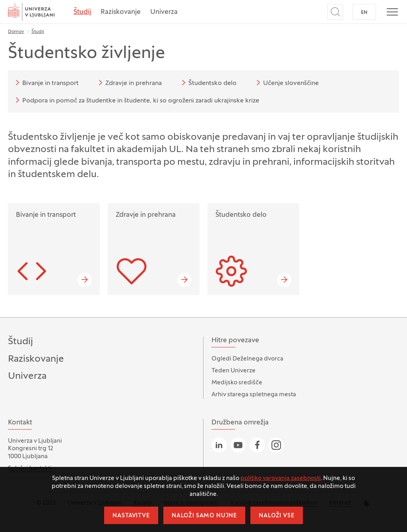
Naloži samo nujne (204, 516)
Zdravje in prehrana (129, 83)
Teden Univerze (234, 371)
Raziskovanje (121, 12)
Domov (16, 32)
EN (364, 13)
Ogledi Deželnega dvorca (247, 359)
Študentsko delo (208, 83)
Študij (82, 12)
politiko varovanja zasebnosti (281, 478)
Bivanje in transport (46, 83)
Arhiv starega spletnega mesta (254, 395)
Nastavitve (131, 516)
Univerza (164, 12)
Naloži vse (276, 516)
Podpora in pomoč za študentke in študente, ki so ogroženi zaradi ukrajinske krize (136, 100)
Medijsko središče (237, 383)
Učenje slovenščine (286, 83)
